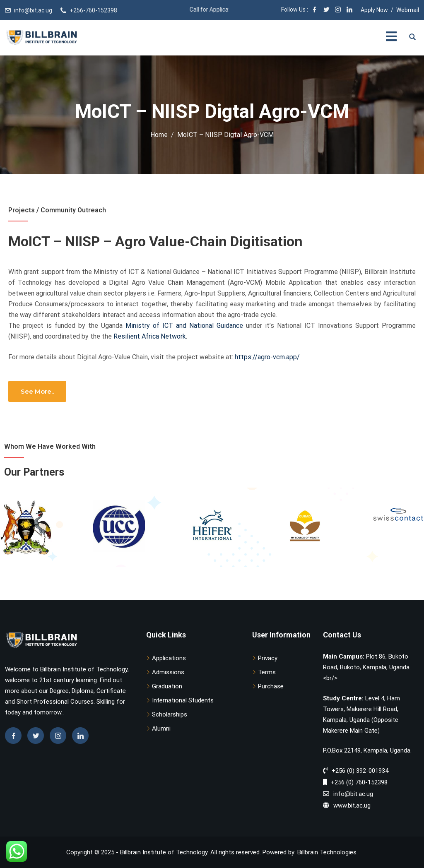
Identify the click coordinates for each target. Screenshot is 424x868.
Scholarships (170, 714)
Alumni (161, 729)
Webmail (408, 10)
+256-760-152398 (93, 10)
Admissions (168, 672)
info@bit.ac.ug (33, 10)
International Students (183, 700)
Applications (169, 658)
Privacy (268, 658)
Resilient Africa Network (150, 336)
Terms (267, 672)
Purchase (271, 686)
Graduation (167, 686)
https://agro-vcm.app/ (267, 357)
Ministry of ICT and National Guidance (184, 326)
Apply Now (374, 10)
